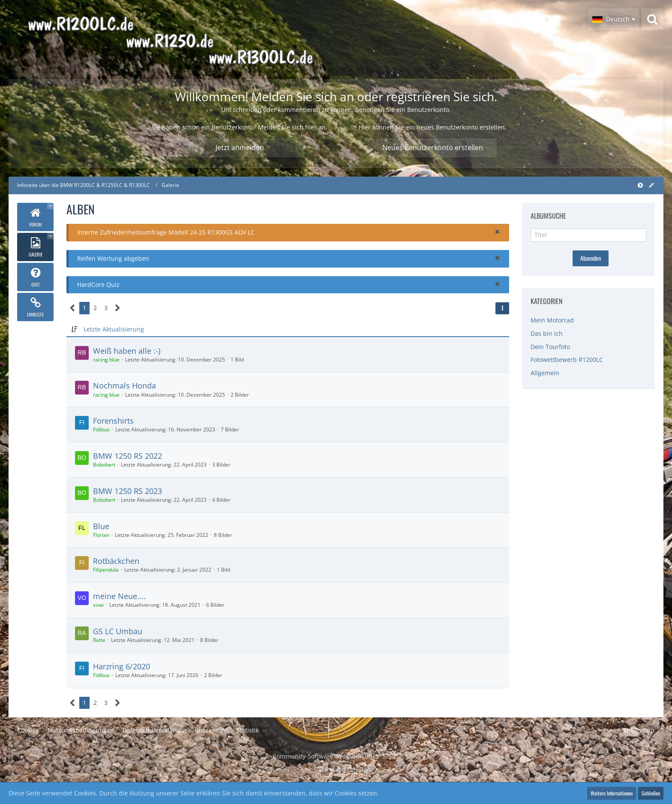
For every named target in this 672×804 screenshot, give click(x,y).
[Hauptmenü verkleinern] (640, 185)
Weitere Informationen (612, 793)
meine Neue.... (119, 596)
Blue (101, 526)
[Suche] (652, 19)
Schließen (651, 793)
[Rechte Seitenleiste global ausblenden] (651, 185)
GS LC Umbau (118, 631)
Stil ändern (639, 730)
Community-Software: (336, 756)
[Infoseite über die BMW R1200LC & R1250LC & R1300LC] (195, 40)
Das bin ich (547, 333)
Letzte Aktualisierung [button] (114, 329)
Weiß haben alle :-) (127, 351)
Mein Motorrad (552, 320)
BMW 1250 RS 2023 (127, 491)
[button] (614, 19)
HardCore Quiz (98, 285)
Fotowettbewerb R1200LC (567, 360)
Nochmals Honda (124, 385)
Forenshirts (113, 421)
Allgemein (545, 373)
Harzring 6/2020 (121, 666)
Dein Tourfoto (550, 347)
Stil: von (336, 769)
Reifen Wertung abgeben (113, 258)
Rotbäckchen (116, 561)
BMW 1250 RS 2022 (127, 456)
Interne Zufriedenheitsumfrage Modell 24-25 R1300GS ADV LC (166, 232)
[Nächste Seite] (118, 308)
